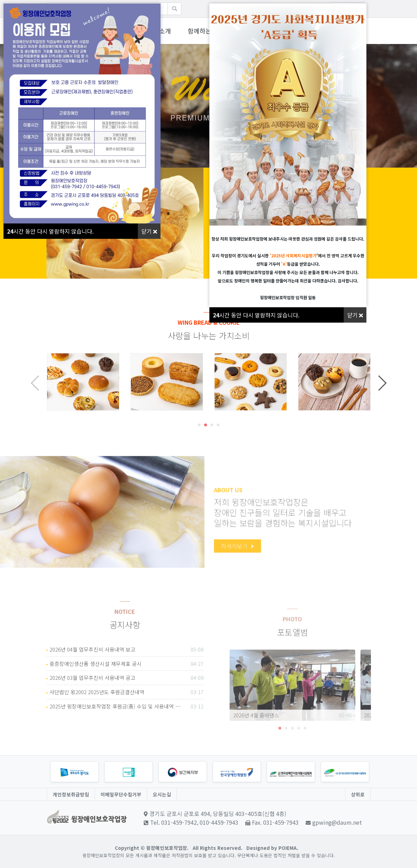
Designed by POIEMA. (272, 848)
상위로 (358, 794)
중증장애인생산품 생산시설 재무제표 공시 (126, 689)
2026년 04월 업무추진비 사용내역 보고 (126, 674)
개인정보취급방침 (71, 794)
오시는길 (162, 794)
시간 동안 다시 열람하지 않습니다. (50, 231)
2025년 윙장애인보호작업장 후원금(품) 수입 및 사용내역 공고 (126, 731)
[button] (199, 449)
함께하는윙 (203, 31)
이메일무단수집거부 (121, 794)
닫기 (149, 231)
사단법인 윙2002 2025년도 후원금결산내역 (126, 717)
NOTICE (125, 661)
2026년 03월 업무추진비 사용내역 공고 (126, 703)
